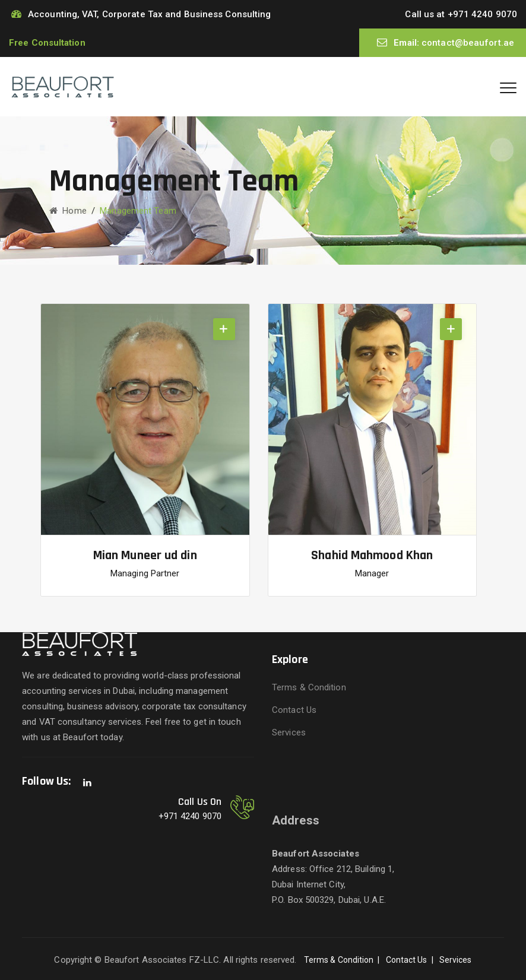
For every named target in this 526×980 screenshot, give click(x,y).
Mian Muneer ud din (145, 556)
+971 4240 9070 (482, 14)
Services (289, 732)
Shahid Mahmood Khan (372, 556)
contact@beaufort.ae (468, 43)
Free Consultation (47, 43)
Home (68, 211)
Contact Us (294, 710)
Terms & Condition (309, 687)
